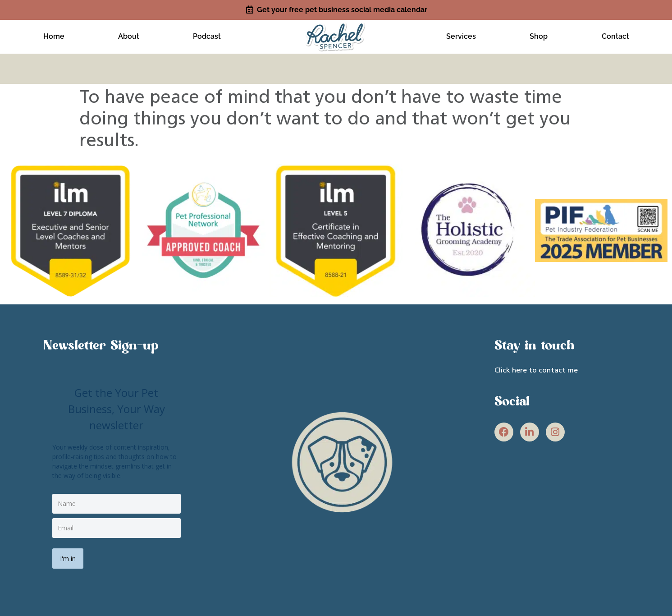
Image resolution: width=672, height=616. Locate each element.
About (129, 35)
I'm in (69, 554)
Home (54, 35)
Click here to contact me (536, 368)
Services (461, 35)
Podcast (207, 35)
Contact (615, 35)
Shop (539, 35)
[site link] (336, 34)
